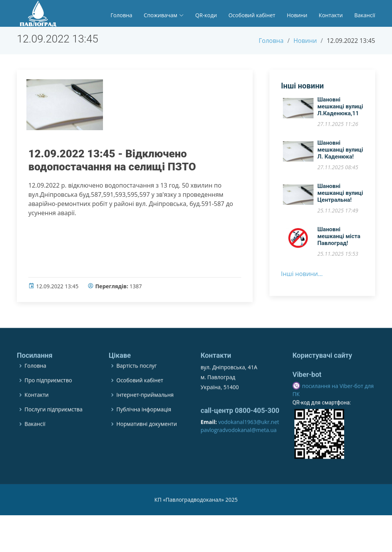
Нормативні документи (147, 444)
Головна (122, 15)
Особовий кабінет (252, 15)
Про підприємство (48, 400)
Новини (297, 15)
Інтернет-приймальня (145, 415)
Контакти (331, 15)
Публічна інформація (144, 430)
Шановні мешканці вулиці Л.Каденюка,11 (340, 110)
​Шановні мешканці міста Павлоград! (339, 240)
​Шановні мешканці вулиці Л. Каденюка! (340, 153)
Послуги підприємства (54, 430)
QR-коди (206, 15)
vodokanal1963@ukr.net (249, 442)
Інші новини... (302, 277)
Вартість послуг (137, 386)
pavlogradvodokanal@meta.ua (239, 450)
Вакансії (365, 15)
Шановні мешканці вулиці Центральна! (340, 196)
